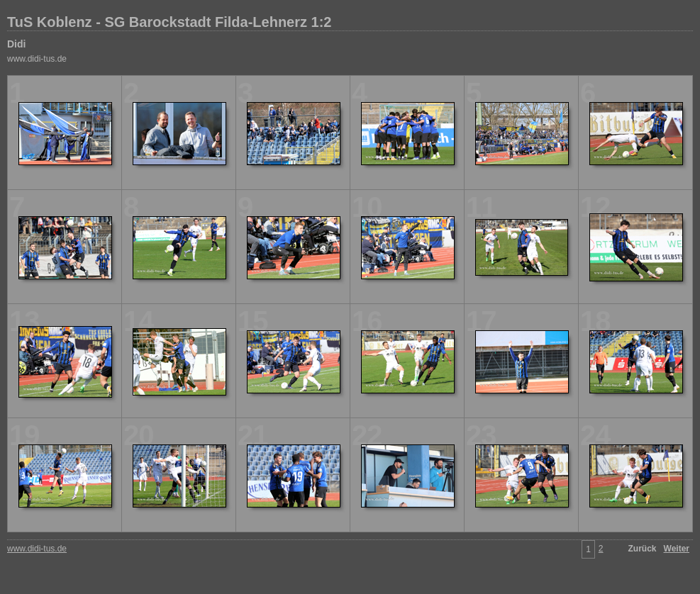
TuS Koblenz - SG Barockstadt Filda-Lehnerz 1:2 (169, 22)
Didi (16, 44)
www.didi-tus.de (37, 59)
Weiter (677, 549)
